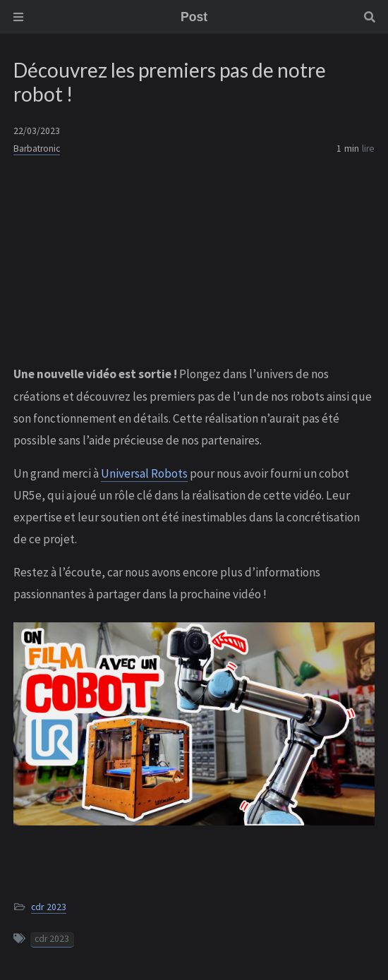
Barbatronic (37, 149)
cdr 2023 (49, 907)
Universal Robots (144, 473)
